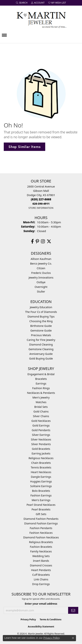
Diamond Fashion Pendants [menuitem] (41, 519)
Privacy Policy (28, 619)
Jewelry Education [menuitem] (41, 307)
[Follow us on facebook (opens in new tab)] (32, 241)
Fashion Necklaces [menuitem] (41, 533)
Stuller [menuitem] (41, 291)
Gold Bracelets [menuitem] (41, 449)
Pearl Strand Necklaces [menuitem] (41, 505)
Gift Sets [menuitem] (41, 514)
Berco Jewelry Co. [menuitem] (41, 264)
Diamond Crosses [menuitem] (41, 565)
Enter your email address (41, 604)
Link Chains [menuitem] (41, 579)
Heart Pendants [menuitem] (41, 570)
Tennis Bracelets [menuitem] (41, 467)
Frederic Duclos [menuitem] (41, 273)
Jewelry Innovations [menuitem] (41, 278)
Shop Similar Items (24, 147)
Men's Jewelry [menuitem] (41, 397)
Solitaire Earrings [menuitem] (41, 486)
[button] (22, 3)
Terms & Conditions (50, 619)
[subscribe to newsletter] (73, 610)
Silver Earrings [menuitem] (41, 435)
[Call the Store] (41, 199)
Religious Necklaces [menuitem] (41, 458)
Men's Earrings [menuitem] (41, 500)
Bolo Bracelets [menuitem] (41, 491)
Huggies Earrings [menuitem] (41, 481)
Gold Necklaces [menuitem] (41, 421)
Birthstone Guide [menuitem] (41, 326)
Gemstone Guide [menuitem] (41, 330)
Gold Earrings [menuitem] (41, 425)
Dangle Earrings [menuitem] (41, 477)
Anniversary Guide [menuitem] (41, 354)
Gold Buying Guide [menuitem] (41, 358)
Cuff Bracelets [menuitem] (41, 575)
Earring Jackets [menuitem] (41, 453)
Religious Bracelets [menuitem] (41, 542)
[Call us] (41, 204)
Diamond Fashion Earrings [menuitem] (41, 523)
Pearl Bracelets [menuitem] (41, 509)
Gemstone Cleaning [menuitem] (41, 349)
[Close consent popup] (73, 638)
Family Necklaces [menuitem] (41, 551)
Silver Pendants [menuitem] (41, 444)
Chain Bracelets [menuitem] (41, 463)
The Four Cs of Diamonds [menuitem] (41, 312)
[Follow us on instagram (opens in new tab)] (43, 241)
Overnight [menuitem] (41, 287)
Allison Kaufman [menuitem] (41, 259)
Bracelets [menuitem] (41, 379)
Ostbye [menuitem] (41, 282)
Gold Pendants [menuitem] (41, 430)
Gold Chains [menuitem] (41, 411)
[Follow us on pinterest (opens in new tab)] (37, 241)
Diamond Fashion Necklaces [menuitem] (41, 537)
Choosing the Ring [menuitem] (41, 321)
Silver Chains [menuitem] (41, 416)
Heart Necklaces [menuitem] (41, 472)
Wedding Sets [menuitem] (41, 556)
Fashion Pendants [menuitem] (41, 528)
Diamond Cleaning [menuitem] (41, 344)
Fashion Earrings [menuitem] (41, 495)
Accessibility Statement (41, 627)
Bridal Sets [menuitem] (41, 407)
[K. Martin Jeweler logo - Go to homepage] (41, 19)
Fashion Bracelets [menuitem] (41, 547)
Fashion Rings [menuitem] (41, 388)
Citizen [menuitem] (41, 268)
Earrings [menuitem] (41, 383)
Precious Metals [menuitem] (41, 335)
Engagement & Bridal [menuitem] (41, 374)
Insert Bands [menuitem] (41, 561)
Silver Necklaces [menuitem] (41, 439)
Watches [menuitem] (41, 402)
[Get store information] (41, 208)
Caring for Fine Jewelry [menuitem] (41, 340)
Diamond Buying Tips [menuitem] (41, 316)
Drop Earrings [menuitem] (41, 584)
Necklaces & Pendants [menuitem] (41, 393)
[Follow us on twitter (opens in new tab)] (49, 241)
